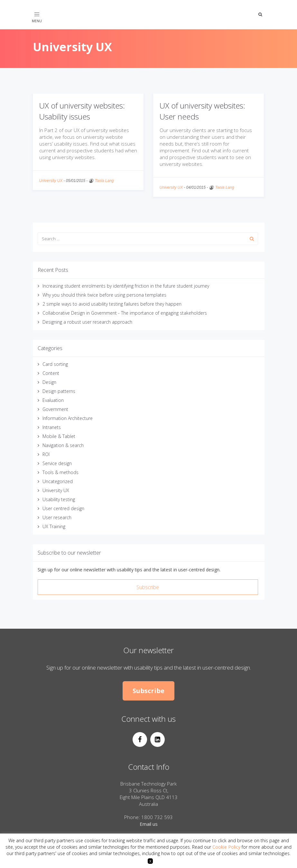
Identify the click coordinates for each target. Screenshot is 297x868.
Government (55, 409)
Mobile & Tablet (59, 436)
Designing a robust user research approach (87, 322)
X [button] (150, 861)
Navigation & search (63, 445)
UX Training (54, 526)
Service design (57, 463)
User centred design (63, 508)
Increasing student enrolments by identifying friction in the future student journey (126, 286)
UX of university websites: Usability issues (82, 111)
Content (51, 373)
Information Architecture (68, 418)
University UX (51, 181)
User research (57, 517)
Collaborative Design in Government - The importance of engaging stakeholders (125, 313)
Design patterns (59, 391)
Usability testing (59, 499)
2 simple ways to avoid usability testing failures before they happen (112, 304)
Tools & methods (60, 472)
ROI (46, 454)
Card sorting (55, 364)
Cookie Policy (226, 847)
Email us (149, 824)
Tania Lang (104, 181)
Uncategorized (58, 481)
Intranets (52, 427)
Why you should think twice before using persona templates (104, 295)
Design (49, 382)
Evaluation (53, 400)
